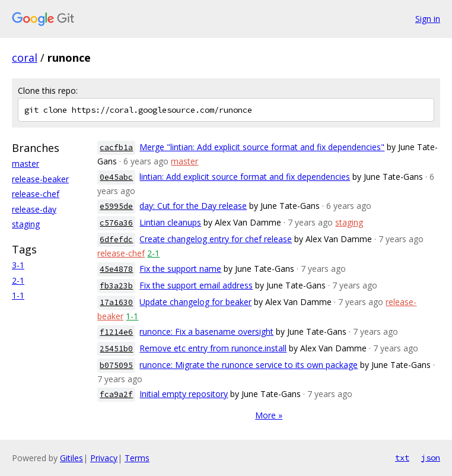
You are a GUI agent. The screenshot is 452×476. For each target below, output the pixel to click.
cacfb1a (116, 147)
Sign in (428, 19)
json (431, 458)
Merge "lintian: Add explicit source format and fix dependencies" (262, 147)
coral (25, 58)
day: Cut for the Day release (193, 206)
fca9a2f (116, 394)
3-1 (18, 265)
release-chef (36, 194)
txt (402, 458)
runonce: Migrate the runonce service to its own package (249, 365)
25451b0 (116, 349)
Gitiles (71, 458)
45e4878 (116, 269)
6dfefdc (116, 239)
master (26, 164)
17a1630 (116, 302)
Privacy (104, 458)
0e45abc (116, 177)
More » (269, 415)
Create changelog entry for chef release (216, 239)
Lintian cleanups (170, 222)
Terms (137, 458)
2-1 (18, 280)
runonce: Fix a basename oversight (206, 331)
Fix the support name (180, 269)
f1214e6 (116, 332)
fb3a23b (116, 286)
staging (26, 224)
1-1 (18, 295)
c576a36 (116, 223)
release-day (34, 209)
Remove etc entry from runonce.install (213, 348)
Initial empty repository (184, 394)
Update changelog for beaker (195, 302)
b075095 (116, 365)
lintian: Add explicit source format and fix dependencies (245, 177)
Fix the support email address (196, 285)
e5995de (116, 206)
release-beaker (40, 179)
